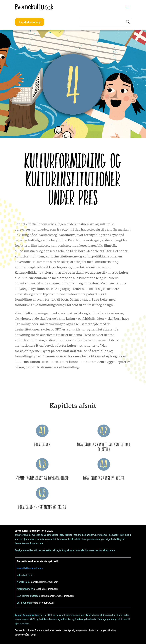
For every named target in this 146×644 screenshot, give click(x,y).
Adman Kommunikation (27, 615)
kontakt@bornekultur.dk (30, 568)
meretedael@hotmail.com (44, 582)
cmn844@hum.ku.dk (43, 603)
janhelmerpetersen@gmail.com (58, 596)
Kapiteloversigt (30, 22)
